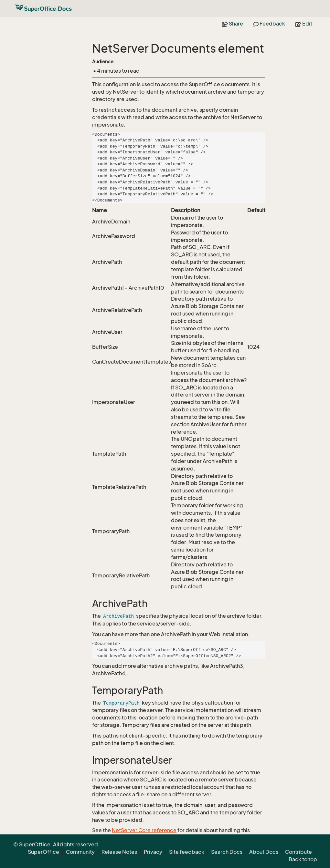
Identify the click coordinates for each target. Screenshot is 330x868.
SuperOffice (43, 852)
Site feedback (187, 852)
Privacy (153, 852)
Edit (304, 24)
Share (233, 24)
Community (80, 852)
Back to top (303, 859)
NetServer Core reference (144, 830)
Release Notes (119, 852)
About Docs (264, 852)
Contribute (298, 852)
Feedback (269, 24)
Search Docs (227, 852)
